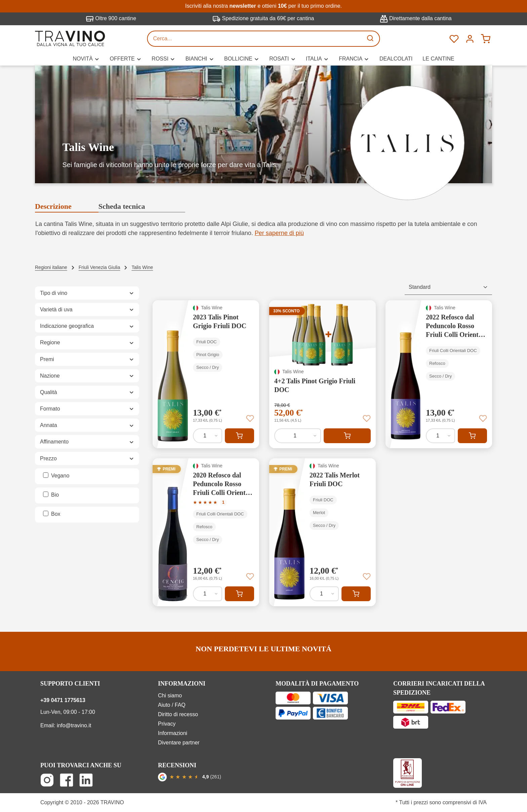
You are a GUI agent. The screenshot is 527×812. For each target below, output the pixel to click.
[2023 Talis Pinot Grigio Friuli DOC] (206, 374)
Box (56, 514)
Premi (87, 359)
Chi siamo (170, 695)
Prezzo (87, 458)
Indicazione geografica (87, 326)
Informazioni (173, 733)
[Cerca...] (255, 39)
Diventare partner (179, 743)
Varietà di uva (87, 310)
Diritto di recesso (178, 714)
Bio (55, 495)
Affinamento (87, 442)
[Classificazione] (448, 287)
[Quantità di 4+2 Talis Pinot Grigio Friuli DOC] (298, 436)
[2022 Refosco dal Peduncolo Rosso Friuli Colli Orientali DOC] (439, 374)
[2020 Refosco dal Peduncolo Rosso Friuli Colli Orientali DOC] (206, 532)
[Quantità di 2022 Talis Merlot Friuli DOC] (324, 594)
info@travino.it (74, 725)
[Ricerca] (371, 39)
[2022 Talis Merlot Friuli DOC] (322, 532)
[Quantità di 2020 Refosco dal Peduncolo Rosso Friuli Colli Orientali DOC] (208, 594)
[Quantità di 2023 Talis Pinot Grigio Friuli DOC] (208, 436)
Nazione (87, 376)
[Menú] (470, 38)
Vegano (60, 476)
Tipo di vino (87, 293)
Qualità (87, 392)
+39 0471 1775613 (63, 700)
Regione (87, 342)
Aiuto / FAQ (172, 705)
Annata (87, 425)
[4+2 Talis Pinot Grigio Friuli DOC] (322, 374)
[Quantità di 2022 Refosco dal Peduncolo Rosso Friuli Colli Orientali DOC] (440, 436)
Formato (87, 409)
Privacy (167, 724)
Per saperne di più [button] (279, 233)
